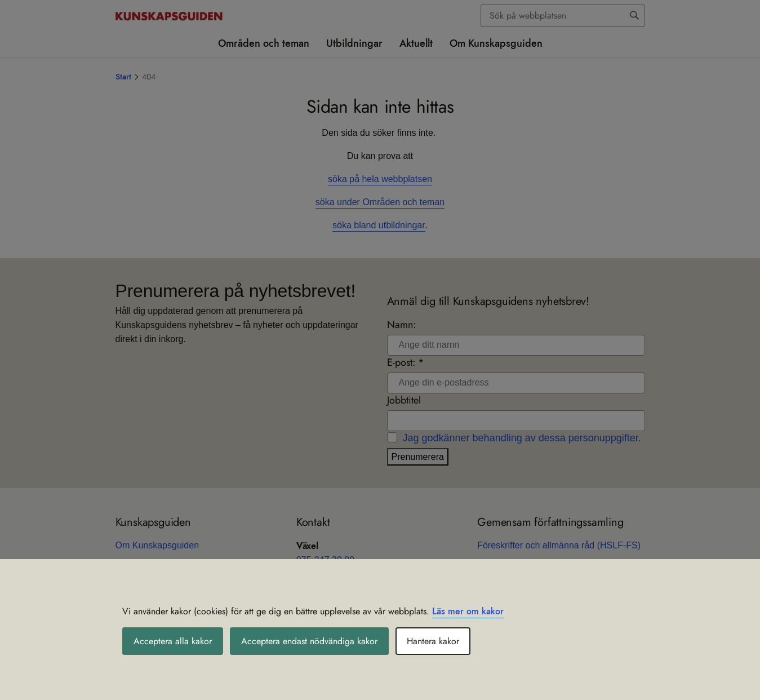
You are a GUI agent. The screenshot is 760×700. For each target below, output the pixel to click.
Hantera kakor (433, 641)
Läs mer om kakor (468, 611)
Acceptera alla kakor (173, 641)
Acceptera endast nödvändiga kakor (309, 641)
